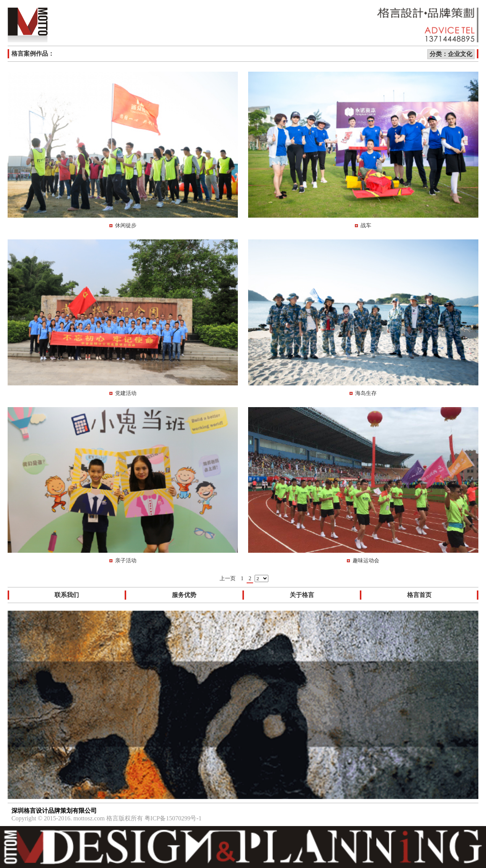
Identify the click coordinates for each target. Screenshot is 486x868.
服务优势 (184, 595)
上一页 (228, 578)
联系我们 (67, 595)
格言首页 (419, 595)
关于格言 (302, 595)
